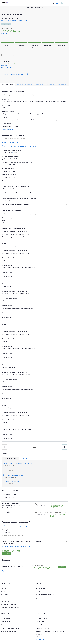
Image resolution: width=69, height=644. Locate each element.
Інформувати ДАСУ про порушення (13, 75)
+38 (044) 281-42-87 (42, 618)
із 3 (34, 447)
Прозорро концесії (7, 601)
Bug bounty (5, 595)
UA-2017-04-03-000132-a (9, 19)
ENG (57, 3)
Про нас (3, 588)
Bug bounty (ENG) (6, 598)
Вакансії (4, 591)
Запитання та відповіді (9, 631)
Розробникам (5, 618)
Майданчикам (6, 622)
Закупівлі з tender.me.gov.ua (45, 595)
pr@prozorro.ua (40, 637)
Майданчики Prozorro (43, 588)
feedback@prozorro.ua (42, 625)
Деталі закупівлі (8, 85)
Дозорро (38, 591)
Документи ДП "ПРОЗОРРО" (10, 608)
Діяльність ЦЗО (41, 598)
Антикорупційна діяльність (10, 628)
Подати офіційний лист (43, 628)
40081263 (5, 108)
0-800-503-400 (40, 622)
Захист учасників (7, 625)
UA (54, 3)
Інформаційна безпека (8, 604)
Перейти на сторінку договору (11, 571)
